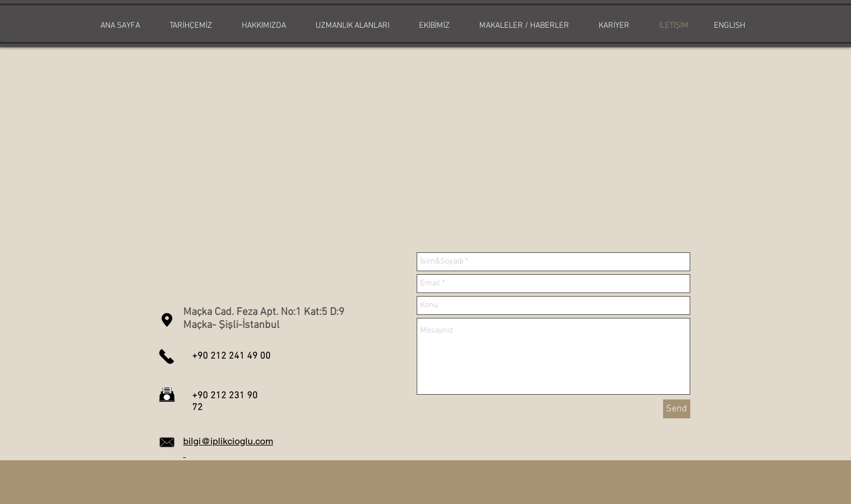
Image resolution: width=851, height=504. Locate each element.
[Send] (677, 409)
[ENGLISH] (729, 26)
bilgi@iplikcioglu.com (228, 441)
